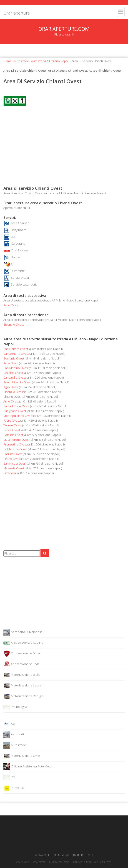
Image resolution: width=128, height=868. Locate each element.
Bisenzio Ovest (14, 324)
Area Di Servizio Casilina (23, 643)
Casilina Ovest (13, 454)
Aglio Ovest (11, 387)
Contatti (39, 862)
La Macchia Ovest (15, 449)
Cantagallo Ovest (15, 377)
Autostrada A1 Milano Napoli (50, 61)
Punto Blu (14, 788)
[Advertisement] (64, 149)
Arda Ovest (11, 363)
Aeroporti (14, 735)
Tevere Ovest (13, 425)
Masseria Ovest (14, 468)
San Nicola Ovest (15, 463)
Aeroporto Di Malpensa (23, 632)
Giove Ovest (12, 430)
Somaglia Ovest (14, 358)
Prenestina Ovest (15, 444)
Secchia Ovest (13, 373)
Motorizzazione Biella (22, 675)
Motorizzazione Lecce (22, 686)
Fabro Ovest (12, 420)
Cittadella (10, 473)
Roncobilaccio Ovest (17, 382)
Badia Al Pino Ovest (16, 406)
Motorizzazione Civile (22, 756)
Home (8, 61)
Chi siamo (23, 862)
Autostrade (21, 61)
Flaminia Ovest (13, 435)
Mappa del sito (59, 862)
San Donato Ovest (16, 349)
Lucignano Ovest (15, 411)
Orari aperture (17, 13)
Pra (9, 777)
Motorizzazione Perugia (23, 696)
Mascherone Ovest (16, 440)
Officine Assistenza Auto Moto (28, 767)
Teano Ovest (12, 459)
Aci (9, 724)
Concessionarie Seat (21, 664)
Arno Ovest (11, 305)
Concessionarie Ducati (22, 654)
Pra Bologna (15, 707)
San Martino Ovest (16, 368)
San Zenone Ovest (16, 354)
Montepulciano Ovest (18, 416)
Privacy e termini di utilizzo (92, 862)
